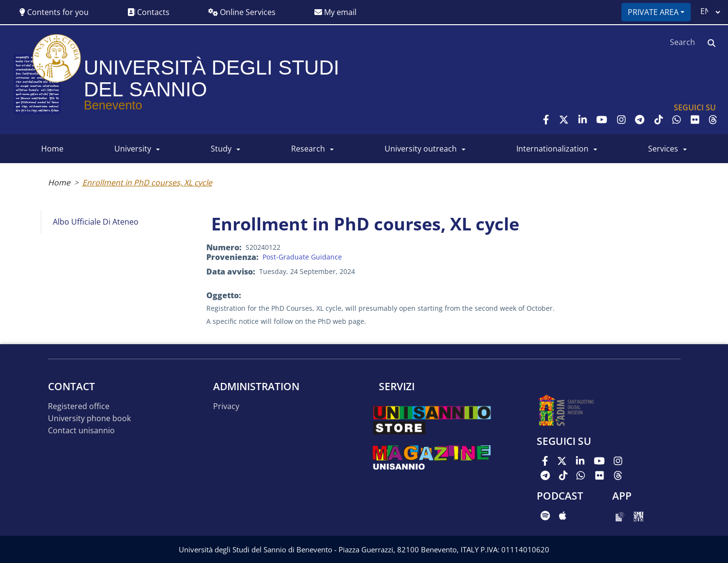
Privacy (226, 406)
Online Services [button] (242, 12)
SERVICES (663, 149)
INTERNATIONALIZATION (552, 149)
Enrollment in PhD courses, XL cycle (147, 183)
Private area (653, 12)
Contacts (148, 12)
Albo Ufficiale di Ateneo (96, 222)
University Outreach (421, 149)
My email (335, 12)
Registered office (79, 406)
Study (221, 149)
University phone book (89, 418)
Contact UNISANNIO (81, 431)
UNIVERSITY (133, 149)
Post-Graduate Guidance (302, 257)
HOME (52, 149)
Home (59, 183)
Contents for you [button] (54, 12)
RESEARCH (308, 149)
